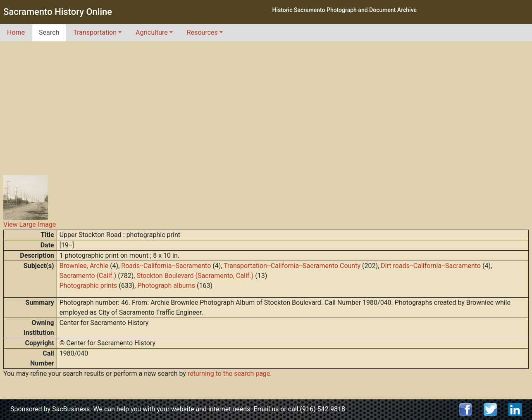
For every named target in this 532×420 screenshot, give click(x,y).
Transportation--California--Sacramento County (292, 266)
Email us (266, 409)
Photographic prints (88, 286)
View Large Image (30, 224)
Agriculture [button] (152, 32)
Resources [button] (202, 32)
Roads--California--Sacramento (166, 266)
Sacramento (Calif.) (88, 276)
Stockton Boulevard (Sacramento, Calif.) (195, 276)
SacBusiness (71, 409)
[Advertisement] (266, 103)
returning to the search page (229, 374)
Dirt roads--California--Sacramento (431, 266)
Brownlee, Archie (84, 266)
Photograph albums (166, 286)
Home (16, 32)
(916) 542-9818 (323, 409)
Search (49, 32)
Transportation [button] (95, 32)
